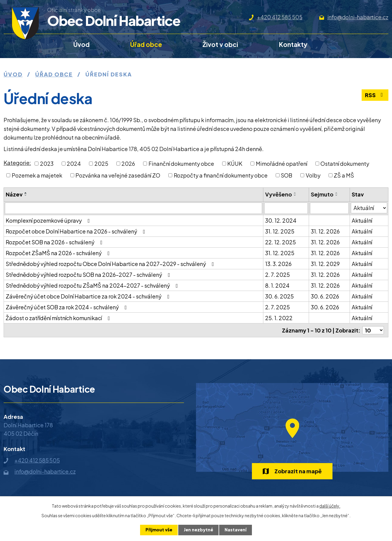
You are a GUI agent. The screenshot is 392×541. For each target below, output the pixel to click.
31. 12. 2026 (325, 231)
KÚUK (235, 164)
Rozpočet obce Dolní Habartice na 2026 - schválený (77, 231)
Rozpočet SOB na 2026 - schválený (55, 242)
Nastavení (236, 530)
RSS (375, 95)
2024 (74, 164)
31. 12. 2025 (280, 231)
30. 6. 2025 (279, 296)
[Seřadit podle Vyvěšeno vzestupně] (295, 193)
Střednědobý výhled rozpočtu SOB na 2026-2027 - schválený (89, 275)
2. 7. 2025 (277, 275)
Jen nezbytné (198, 530)
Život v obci (220, 44)
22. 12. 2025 (280, 242)
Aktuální (362, 220)
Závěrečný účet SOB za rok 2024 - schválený (67, 307)
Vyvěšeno (279, 194)
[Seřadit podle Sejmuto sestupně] (337, 195)
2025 (101, 164)
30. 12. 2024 (281, 220)
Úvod (81, 44)
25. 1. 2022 (279, 318)
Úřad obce (146, 44)
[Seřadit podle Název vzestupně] (26, 193)
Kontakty (293, 44)
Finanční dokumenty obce (181, 164)
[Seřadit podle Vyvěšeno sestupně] (295, 195)
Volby (313, 175)
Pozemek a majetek (37, 175)
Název (14, 194)
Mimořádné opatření (282, 164)
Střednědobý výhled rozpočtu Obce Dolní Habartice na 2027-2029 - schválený (111, 264)
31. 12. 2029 (325, 264)
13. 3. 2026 (278, 264)
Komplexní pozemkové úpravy (49, 220)
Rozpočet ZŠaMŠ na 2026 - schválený (59, 253)
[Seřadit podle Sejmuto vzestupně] (337, 193)
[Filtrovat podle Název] (133, 208)
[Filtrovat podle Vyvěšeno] (286, 208)
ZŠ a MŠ (344, 175)
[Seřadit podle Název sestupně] (26, 195)
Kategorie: (17, 163)
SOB (286, 175)
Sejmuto (322, 194)
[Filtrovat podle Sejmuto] (329, 208)
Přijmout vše (159, 530)
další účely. (330, 506)
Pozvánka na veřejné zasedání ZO (118, 175)
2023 (47, 164)
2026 (128, 164)
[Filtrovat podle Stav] (369, 208)
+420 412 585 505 (280, 17)
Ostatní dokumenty (345, 164)
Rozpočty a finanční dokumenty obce (221, 175)
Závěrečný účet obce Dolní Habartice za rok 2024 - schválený (89, 296)
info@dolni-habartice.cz (358, 17)
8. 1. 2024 (277, 285)
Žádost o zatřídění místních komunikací (59, 318)
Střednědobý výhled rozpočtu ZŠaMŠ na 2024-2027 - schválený (93, 285)
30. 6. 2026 (325, 296)
